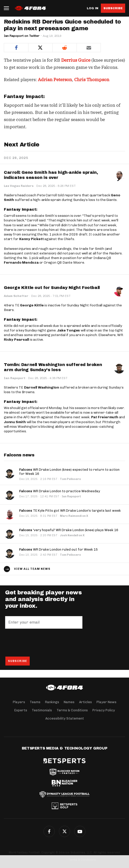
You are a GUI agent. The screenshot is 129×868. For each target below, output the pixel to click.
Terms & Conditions (72, 710)
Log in (93, 8)
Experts (21, 710)
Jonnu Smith (15, 422)
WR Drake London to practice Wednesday (60, 491)
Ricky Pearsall (16, 340)
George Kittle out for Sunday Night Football (52, 288)
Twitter (64, 831)
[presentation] (44, 642)
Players (19, 702)
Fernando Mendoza (21, 262)
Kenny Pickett (31, 239)
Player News (106, 702)
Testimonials (42, 710)
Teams (35, 702)
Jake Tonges (68, 330)
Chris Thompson (92, 80)
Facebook (49, 831)
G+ (80, 831)
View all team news (32, 569)
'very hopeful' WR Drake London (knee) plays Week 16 (69, 530)
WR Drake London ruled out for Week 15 (58, 549)
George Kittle (32, 305)
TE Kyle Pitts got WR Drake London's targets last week (70, 511)
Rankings (52, 702)
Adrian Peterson (55, 80)
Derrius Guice (76, 60)
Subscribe (113, 8)
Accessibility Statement (65, 718)
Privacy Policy (104, 710)
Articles (85, 702)
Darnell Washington (42, 387)
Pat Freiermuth (105, 417)
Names (69, 702)
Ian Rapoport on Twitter (22, 36)
